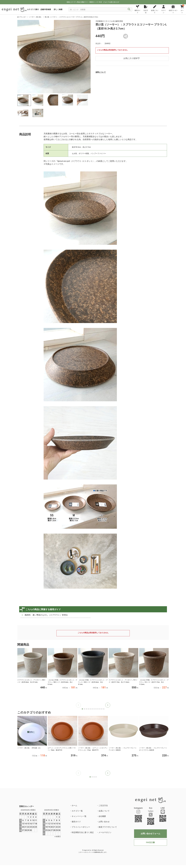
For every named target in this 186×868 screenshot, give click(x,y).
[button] (108, 705)
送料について (101, 72)
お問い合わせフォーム (150, 834)
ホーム (74, 806)
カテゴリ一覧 (77, 811)
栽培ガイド (76, 822)
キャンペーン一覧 (79, 816)
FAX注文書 (150, 842)
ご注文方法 (103, 806)
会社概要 (102, 816)
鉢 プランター (22, 17)
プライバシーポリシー (81, 827)
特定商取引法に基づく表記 (83, 832)
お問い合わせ (104, 822)
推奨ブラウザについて (108, 827)
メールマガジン (105, 832)
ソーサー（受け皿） (36, 17)
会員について (104, 811)
